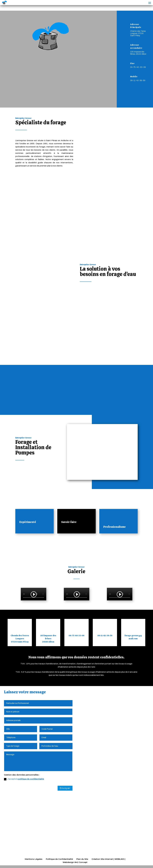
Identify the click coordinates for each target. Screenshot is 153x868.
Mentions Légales (34, 859)
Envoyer (65, 788)
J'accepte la (24, 779)
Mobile (134, 77)
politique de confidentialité (31, 779)
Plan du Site (82, 859)
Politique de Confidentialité (59, 859)
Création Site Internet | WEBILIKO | (108, 859)
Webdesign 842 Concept (75, 862)
